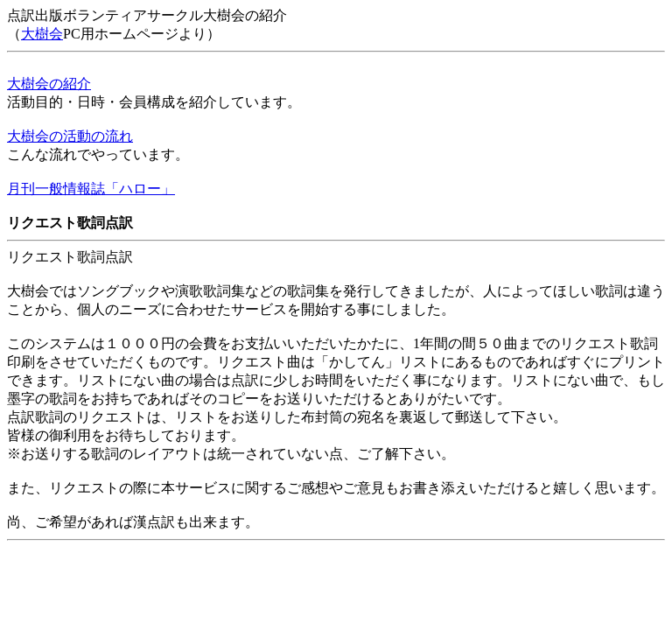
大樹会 (42, 34)
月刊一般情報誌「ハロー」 (91, 189)
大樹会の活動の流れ (70, 136)
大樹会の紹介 (49, 84)
